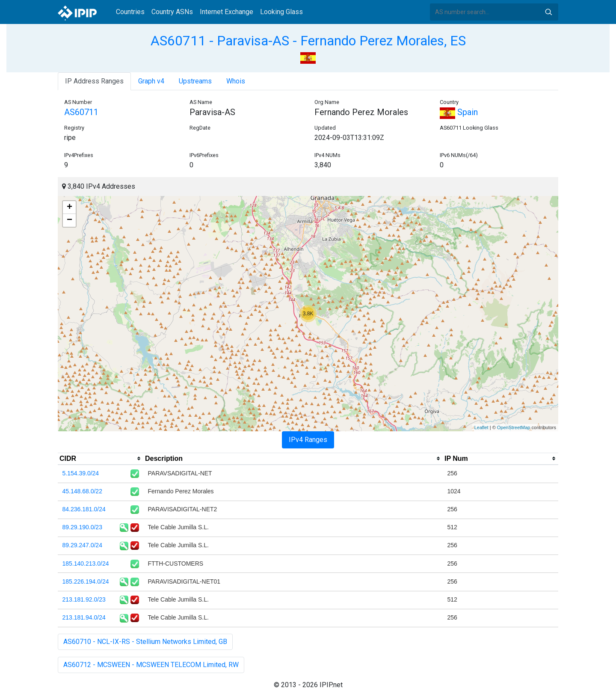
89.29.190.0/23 (82, 527)
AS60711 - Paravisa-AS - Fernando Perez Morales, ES (308, 41)
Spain (459, 112)
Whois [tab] (236, 81)
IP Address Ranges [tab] (94, 81)
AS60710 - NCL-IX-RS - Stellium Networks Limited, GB (145, 642)
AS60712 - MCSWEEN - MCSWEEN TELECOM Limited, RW (151, 665)
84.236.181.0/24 (84, 509)
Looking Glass (281, 12)
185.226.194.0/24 (86, 581)
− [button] (70, 220)
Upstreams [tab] (195, 81)
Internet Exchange (227, 12)
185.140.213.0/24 (86, 564)
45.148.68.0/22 (82, 491)
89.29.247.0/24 (82, 545)
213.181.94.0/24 (84, 617)
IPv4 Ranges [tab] (308, 440)
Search (548, 12)
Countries (130, 12)
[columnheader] (101, 459)
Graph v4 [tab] (151, 81)
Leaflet (481, 427)
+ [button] (70, 208)
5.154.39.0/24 (81, 473)
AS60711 (81, 112)
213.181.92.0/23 (84, 599)
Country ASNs (172, 12)
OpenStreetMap (514, 427)
